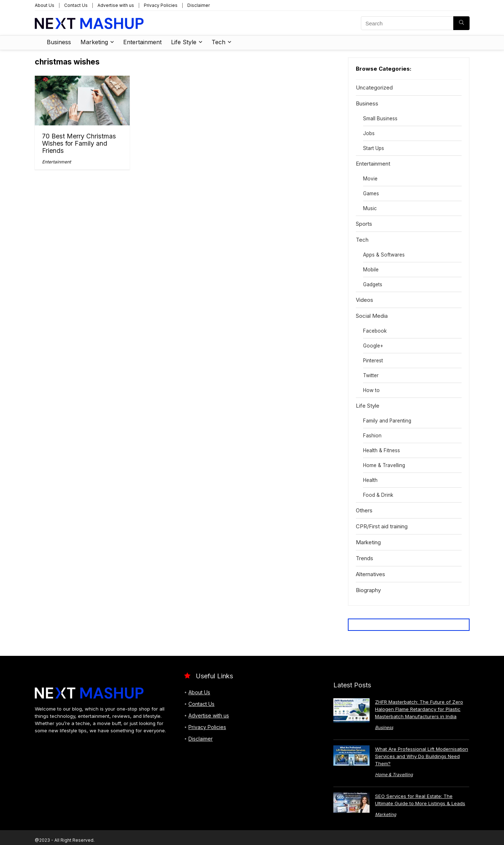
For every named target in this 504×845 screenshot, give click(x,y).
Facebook (375, 331)
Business (59, 42)
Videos (365, 300)
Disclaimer (199, 5)
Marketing (94, 42)
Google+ (373, 346)
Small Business (380, 118)
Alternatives (370, 574)
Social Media (372, 316)
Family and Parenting (387, 421)
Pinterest (373, 361)
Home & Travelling (384, 465)
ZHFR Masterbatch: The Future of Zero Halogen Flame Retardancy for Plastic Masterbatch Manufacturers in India (419, 709)
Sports (364, 224)
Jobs (369, 133)
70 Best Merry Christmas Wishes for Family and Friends (79, 143)
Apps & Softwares (384, 255)
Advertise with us (116, 5)
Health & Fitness (382, 450)
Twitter (371, 375)
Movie (370, 179)
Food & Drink (378, 495)
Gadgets (373, 284)
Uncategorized (374, 88)
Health (370, 480)
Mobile (371, 270)
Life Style (184, 42)
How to (371, 390)
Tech (218, 42)
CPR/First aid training (382, 526)
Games (371, 193)
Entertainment (142, 42)
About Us (45, 5)
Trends (365, 558)
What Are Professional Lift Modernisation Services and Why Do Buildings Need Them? (422, 756)
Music (370, 208)
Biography (368, 590)
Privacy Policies (161, 5)
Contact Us (76, 5)
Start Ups (374, 148)
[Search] (461, 23)
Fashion (372, 436)
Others (364, 510)
